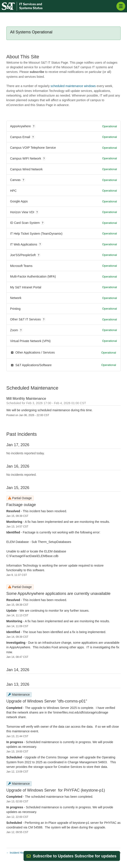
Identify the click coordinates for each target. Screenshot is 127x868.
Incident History (17, 853)
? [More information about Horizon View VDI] (37, 212)
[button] (75, 856)
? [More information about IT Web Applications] (40, 244)
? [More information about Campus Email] (33, 137)
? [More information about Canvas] (23, 180)
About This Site (23, 57)
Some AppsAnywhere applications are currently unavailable (58, 594)
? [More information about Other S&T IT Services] (44, 320)
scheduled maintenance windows (73, 86)
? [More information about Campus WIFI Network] (44, 159)
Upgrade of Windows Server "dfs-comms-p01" (47, 701)
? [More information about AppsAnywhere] (34, 126)
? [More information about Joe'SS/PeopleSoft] (39, 255)
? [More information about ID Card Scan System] (43, 223)
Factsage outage (21, 505)
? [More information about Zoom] (21, 330)
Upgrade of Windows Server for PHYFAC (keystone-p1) (56, 790)
